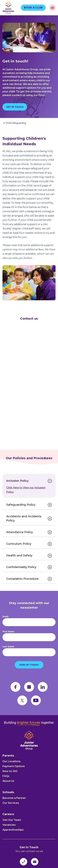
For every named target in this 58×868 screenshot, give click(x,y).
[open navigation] (52, 8)
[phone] (24, 862)
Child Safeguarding (16, 123)
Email (5, 616)
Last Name (8, 646)
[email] (35, 862)
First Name (8, 631)
